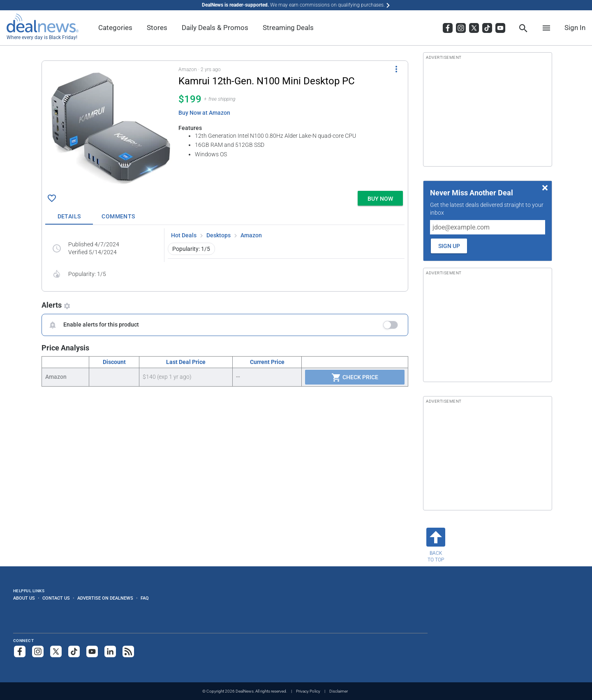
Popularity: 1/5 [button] (191, 249)
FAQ (145, 598)
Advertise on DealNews (105, 598)
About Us (24, 598)
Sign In (575, 28)
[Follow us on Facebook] (20, 651)
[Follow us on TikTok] (74, 651)
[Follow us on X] (56, 651)
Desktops (219, 235)
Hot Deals (184, 235)
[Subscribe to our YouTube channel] (92, 651)
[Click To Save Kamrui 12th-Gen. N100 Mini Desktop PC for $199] (52, 198)
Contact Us (56, 598)
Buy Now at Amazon (204, 113)
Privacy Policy (308, 691)
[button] (225, 124)
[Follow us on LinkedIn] (110, 651)
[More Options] (396, 69)
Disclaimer (339, 691)
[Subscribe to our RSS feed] (128, 651)
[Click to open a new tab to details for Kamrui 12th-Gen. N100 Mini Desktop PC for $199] (110, 126)
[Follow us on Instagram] (38, 651)
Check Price (355, 378)
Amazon (251, 235)
